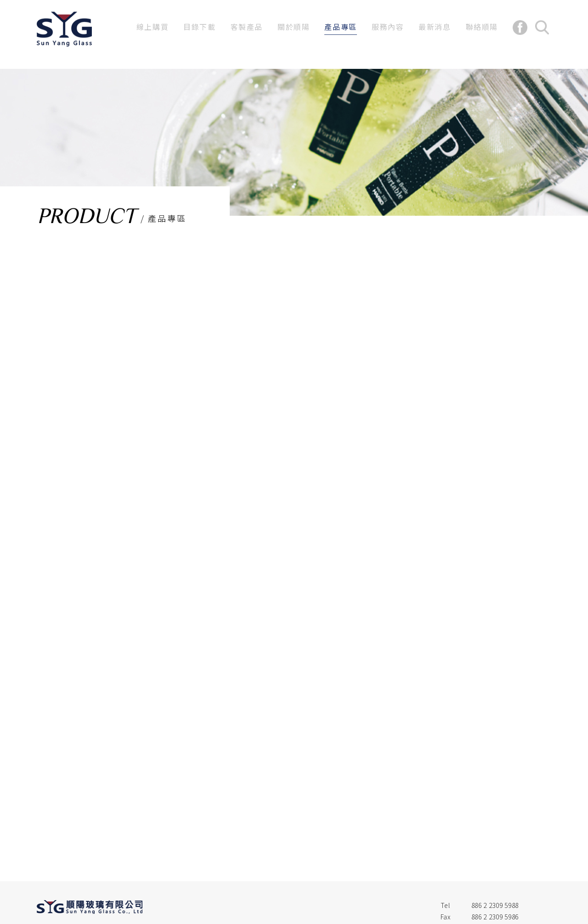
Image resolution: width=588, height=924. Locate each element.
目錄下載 (199, 27)
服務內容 (388, 27)
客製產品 (247, 27)
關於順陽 (294, 27)
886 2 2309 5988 (495, 905)
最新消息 (435, 27)
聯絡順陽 (482, 27)
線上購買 (153, 27)
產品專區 (340, 27)
